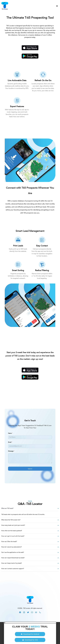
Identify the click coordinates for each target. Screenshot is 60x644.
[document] (30, 633)
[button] (30, 623)
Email (10, 442)
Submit (30, 469)
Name (10, 433)
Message (11, 451)
